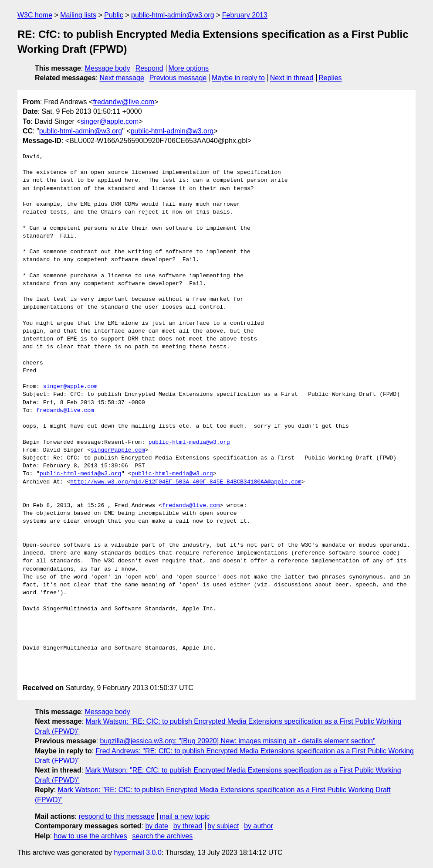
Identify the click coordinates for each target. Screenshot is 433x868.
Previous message (178, 78)
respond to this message (116, 816)
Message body (108, 68)
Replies (330, 78)
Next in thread (292, 78)
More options (189, 68)
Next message (122, 78)
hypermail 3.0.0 (137, 853)
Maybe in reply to (238, 78)
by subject (223, 826)
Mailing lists (78, 15)
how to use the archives (91, 836)
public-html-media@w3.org (189, 443)
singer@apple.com (110, 121)
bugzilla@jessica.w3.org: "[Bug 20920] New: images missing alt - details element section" (237, 741)
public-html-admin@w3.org (173, 15)
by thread (188, 826)
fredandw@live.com (123, 102)
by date (156, 826)
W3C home (35, 15)
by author (259, 826)
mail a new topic (185, 816)
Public (114, 15)
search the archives (163, 836)
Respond (149, 68)
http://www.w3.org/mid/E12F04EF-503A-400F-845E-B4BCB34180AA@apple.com (186, 482)
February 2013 (245, 15)
